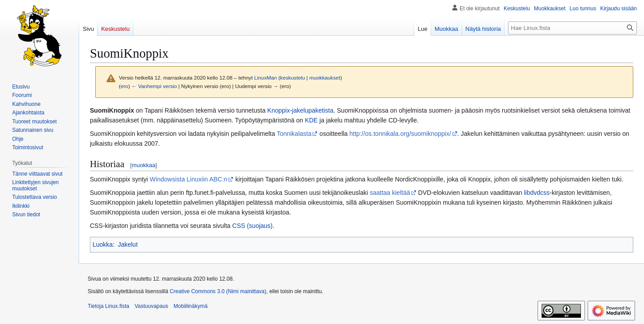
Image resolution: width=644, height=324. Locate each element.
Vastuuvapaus (151, 306)
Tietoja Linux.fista (108, 306)
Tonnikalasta (294, 134)
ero (125, 86)
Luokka (103, 244)
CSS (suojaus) (252, 226)
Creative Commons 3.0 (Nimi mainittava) (218, 291)
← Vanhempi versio (154, 86)
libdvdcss (537, 193)
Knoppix (279, 110)
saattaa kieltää (390, 193)
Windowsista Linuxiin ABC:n (189, 179)
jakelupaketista (313, 110)
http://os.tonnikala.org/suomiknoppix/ (400, 134)
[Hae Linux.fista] (572, 28)
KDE (311, 120)
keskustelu (292, 78)
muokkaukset (324, 78)
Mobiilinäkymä (191, 306)
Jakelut (127, 244)
